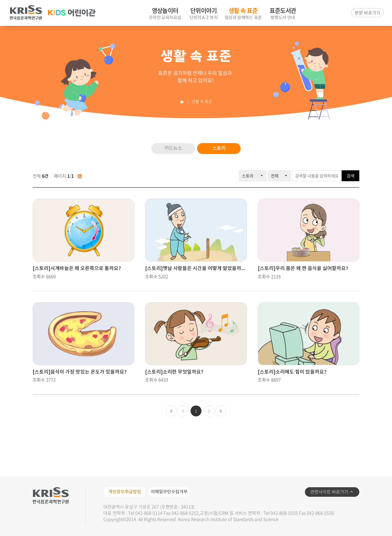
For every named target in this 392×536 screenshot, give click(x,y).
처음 (171, 411)
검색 (351, 176)
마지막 (221, 411)
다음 (209, 411)
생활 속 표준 (202, 101)
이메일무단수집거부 (169, 492)
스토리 (219, 148)
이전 (183, 411)
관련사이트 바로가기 (329, 492)
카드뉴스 (173, 148)
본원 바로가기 (367, 13)
